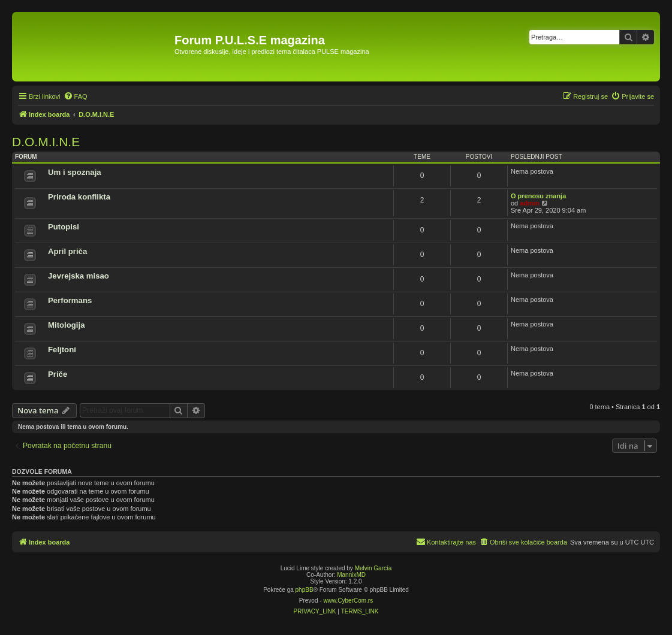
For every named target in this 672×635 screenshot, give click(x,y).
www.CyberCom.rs (348, 601)
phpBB (305, 590)
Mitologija (67, 325)
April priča (67, 251)
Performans (70, 300)
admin (529, 203)
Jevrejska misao (79, 276)
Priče (58, 374)
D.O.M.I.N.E (46, 142)
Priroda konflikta (79, 197)
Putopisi (64, 227)
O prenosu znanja (538, 196)
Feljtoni (62, 350)
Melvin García (373, 568)
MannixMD (351, 575)
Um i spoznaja (75, 172)
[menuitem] (76, 96)
